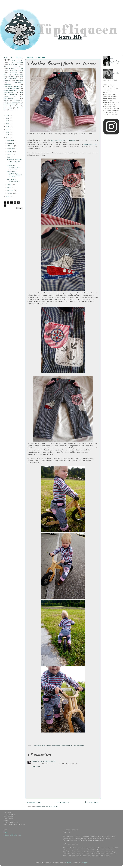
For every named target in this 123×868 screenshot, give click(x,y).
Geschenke (16, 106)
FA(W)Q (6, 100)
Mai (9, 157)
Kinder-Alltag (16, 69)
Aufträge (19, 81)
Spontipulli (16, 102)
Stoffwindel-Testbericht (13, 87)
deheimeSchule (9, 92)
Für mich (13, 65)
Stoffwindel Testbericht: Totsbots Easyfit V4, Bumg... (15, 174)
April (10, 185)
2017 (8, 129)
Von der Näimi (79, 746)
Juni (10, 154)
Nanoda (72, 140)
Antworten (36, 767)
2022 (8, 115)
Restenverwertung (10, 90)
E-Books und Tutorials (12, 835)
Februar (11, 190)
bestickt (37, 746)
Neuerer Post (34, 802)
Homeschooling (13, 88)
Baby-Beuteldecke (9, 104)
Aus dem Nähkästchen (13, 75)
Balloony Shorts (58, 140)
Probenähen (56, 746)
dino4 (69, 863)
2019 (8, 124)
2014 (8, 138)
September (12, 149)
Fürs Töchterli (13, 67)
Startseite (63, 802)
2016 (8, 132)
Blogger (85, 863)
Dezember (11, 140)
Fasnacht (13, 110)
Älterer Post (92, 802)
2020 (8, 121)
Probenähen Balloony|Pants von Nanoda (14, 167)
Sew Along (11, 77)
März (10, 187)
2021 (8, 118)
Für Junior (47, 746)
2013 (8, 197)
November (11, 143)
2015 (8, 135)
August (10, 152)
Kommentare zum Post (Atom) (47, 807)
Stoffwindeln (67, 746)
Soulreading (8, 108)
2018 (8, 127)
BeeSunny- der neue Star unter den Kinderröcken (15, 161)
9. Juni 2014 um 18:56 (47, 761)
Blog (5, 833)
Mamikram (7, 81)
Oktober (11, 146)
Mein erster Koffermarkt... (14, 180)
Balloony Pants (91, 144)
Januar (10, 193)
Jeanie (35, 761)
